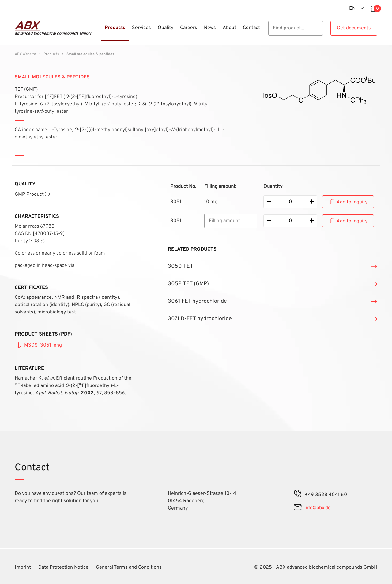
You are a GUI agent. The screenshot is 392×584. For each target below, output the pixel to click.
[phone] (298, 495)
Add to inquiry (352, 202)
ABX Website (25, 54)
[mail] (298, 508)
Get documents (354, 28)
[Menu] (100, 32)
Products (51, 54)
